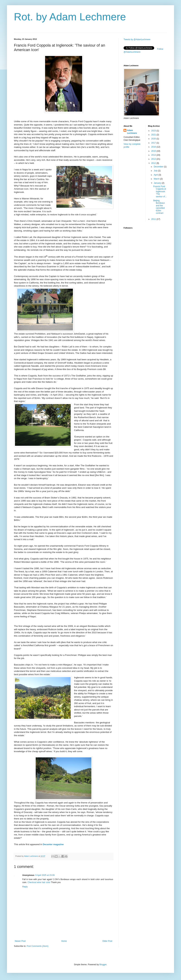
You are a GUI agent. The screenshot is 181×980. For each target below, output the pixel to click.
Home (64, 941)
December (159, 167)
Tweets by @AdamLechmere (137, 39)
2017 (154, 143)
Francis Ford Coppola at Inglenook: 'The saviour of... (160, 192)
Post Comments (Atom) (38, 946)
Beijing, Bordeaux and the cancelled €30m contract (159, 207)
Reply (25, 887)
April (156, 175)
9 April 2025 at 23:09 (45, 875)
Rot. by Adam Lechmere (70, 17)
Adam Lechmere (132, 132)
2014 (154, 155)
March (157, 179)
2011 (154, 219)
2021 (154, 135)
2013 (154, 159)
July (156, 171)
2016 (154, 147)
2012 (154, 163)
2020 (154, 139)
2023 (154, 131)
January (158, 183)
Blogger (103, 965)
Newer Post (20, 941)
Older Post (107, 941)
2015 (154, 151)
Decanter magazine (53, 844)
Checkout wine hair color (39, 882)
